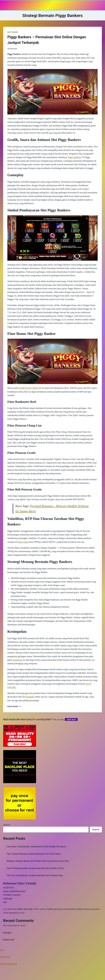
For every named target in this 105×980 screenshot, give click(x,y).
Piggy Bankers (75, 157)
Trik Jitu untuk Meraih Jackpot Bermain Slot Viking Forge (35, 875)
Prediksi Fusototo (12, 895)
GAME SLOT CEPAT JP (30, 388)
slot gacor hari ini (9, 964)
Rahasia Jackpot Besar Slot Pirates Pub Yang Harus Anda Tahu (38, 861)
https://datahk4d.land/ (14, 891)
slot (5, 902)
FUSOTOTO (9, 888)
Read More (14, 706)
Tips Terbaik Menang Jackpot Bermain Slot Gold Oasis (34, 854)
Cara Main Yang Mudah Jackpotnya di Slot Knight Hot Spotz (36, 846)
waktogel (8, 899)
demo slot (5, 957)
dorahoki (30, 697)
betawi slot (9, 940)
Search (7, 825)
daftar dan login (25, 909)
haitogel (7, 933)
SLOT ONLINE (13, 32)
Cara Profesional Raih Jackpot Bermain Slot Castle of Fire (35, 868)
